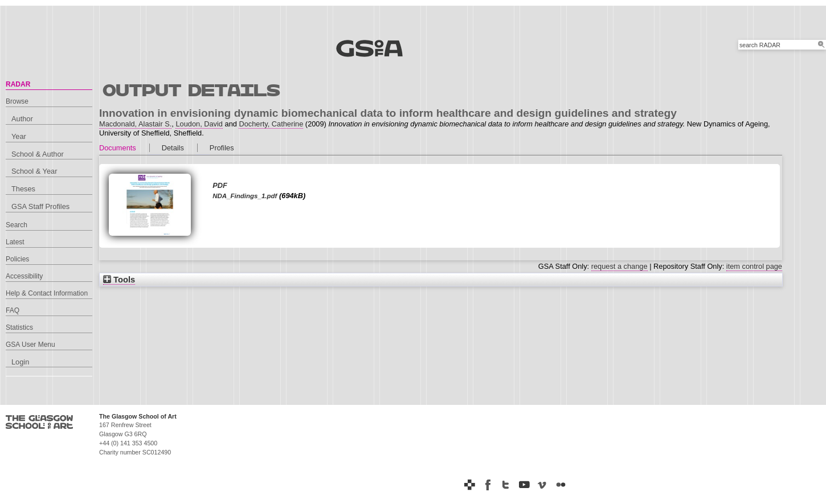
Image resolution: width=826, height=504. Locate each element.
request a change (619, 266)
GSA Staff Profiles (40, 206)
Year (19, 136)
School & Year (34, 171)
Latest (15, 242)
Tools (119, 280)
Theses (23, 189)
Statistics (19, 327)
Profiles (222, 148)
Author (22, 119)
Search (17, 225)
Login (20, 362)
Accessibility (24, 276)
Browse (17, 101)
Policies (17, 259)
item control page (754, 266)
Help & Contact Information (47, 293)
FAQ (13, 310)
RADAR (18, 84)
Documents (118, 148)
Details (173, 148)
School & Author (38, 154)
